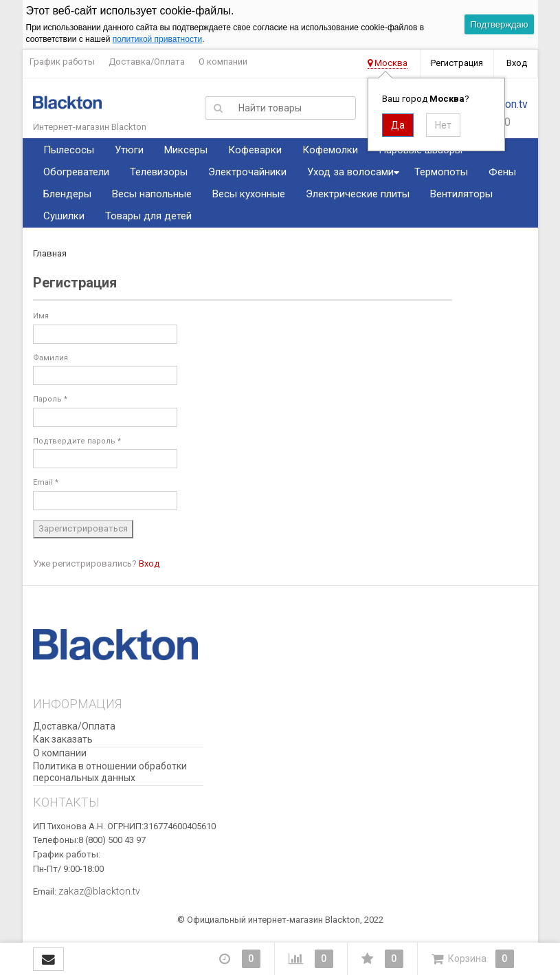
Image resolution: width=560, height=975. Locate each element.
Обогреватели (76, 172)
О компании (223, 62)
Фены (502, 172)
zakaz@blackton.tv (99, 891)
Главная (50, 253)
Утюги (129, 150)
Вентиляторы (461, 194)
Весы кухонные (249, 194)
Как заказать (63, 739)
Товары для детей (148, 216)
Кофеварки (255, 150)
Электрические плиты (358, 194)
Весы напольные (152, 194)
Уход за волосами (350, 172)
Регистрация (457, 63)
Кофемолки (330, 150)
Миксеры (186, 150)
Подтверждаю (499, 24)
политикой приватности (157, 39)
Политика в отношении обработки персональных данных (110, 772)
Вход (517, 63)
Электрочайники (247, 172)
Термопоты (441, 172)
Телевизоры (159, 172)
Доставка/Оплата (147, 62)
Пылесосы (69, 150)
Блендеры (67, 194)
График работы (62, 62)
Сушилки (64, 216)
